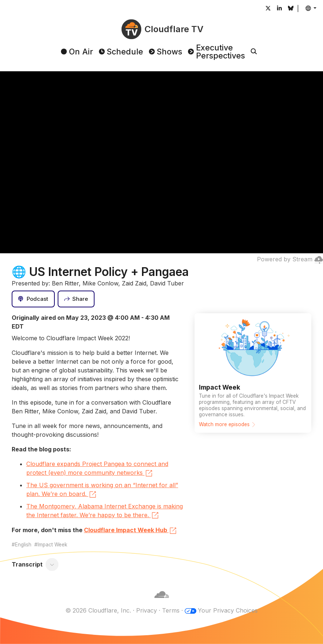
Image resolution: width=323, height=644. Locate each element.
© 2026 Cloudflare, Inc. (98, 610)
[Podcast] (33, 299)
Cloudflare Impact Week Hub (131, 531)
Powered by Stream (290, 259)
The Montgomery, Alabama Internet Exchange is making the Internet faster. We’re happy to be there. (105, 511)
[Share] (76, 299)
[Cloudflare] (162, 602)
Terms (171, 610)
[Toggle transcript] (52, 564)
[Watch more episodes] (253, 373)
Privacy (147, 610)
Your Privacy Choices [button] (228, 610)
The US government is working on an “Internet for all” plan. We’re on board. (102, 490)
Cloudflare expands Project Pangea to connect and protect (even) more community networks (97, 469)
